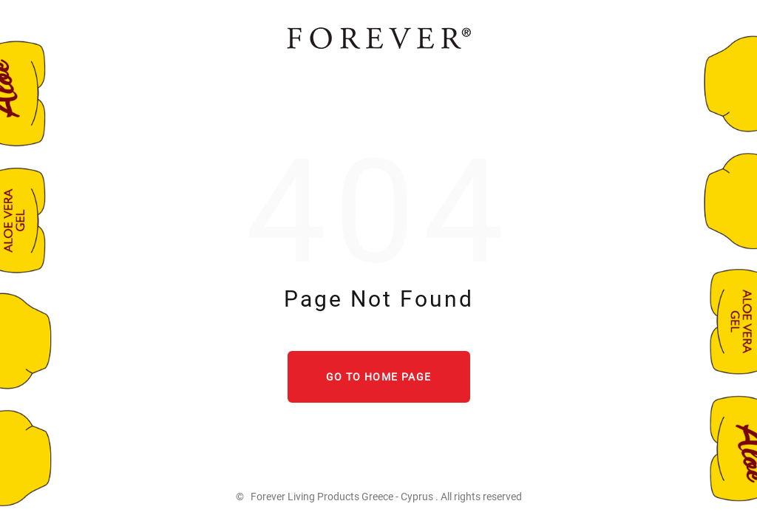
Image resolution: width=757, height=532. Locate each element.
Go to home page (379, 377)
